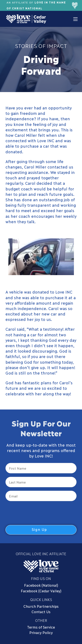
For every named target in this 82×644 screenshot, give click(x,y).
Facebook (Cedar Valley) (41, 591)
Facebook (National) (41, 585)
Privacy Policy (41, 632)
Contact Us (41, 612)
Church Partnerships (41, 606)
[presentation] (39, 513)
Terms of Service (41, 627)
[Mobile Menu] (75, 19)
